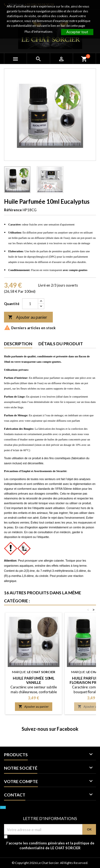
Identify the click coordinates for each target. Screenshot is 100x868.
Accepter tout (77, 32)
